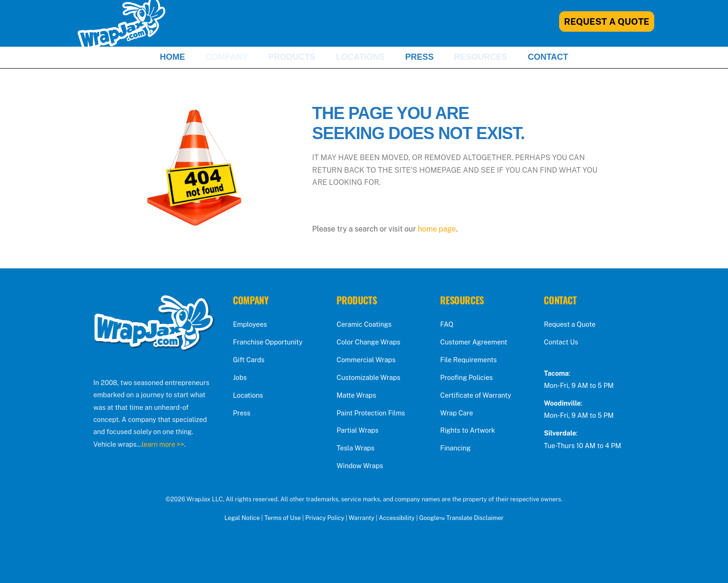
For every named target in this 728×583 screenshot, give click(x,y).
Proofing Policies (466, 377)
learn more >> (163, 444)
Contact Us (561, 342)
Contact (548, 57)
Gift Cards (249, 360)
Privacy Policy (325, 518)
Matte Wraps (356, 395)
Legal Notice (242, 518)
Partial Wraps (357, 430)
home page (437, 229)
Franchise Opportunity (268, 342)
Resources (481, 57)
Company (227, 57)
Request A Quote (607, 21)
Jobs (240, 377)
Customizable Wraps (368, 377)
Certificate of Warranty (476, 395)
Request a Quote (570, 324)
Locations (360, 57)
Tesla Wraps (355, 448)
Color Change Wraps (368, 342)
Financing (455, 448)
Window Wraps (360, 466)
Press (419, 57)
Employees (250, 324)
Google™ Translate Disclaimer (461, 518)
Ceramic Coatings (364, 324)
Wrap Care (456, 413)
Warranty (361, 518)
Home (172, 57)
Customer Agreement (474, 342)
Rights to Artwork (468, 430)
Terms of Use (282, 518)
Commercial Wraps (366, 360)
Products (292, 57)
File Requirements (468, 360)
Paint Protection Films (371, 413)
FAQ (447, 324)
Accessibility (397, 518)
